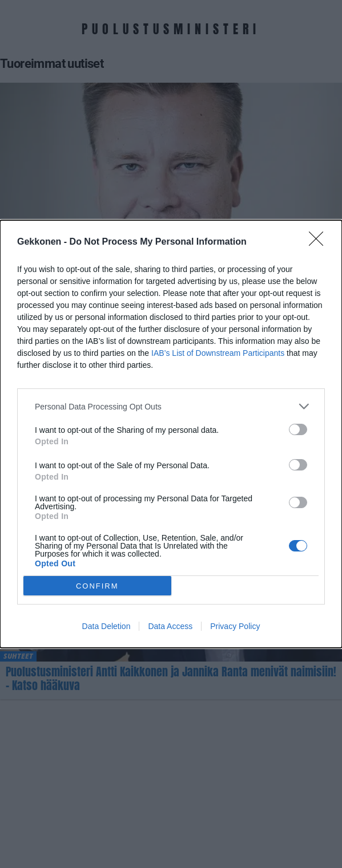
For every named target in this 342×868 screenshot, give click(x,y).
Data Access (170, 626)
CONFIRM (97, 586)
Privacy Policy (235, 626)
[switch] (298, 429)
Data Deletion (106, 626)
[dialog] (171, 434)
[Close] (320, 242)
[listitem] (171, 406)
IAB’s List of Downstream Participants (218, 353)
